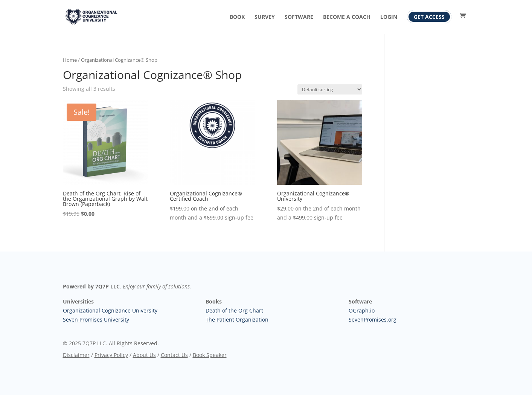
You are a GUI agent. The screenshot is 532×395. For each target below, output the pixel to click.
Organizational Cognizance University (110, 310)
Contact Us (174, 355)
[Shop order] (330, 89)
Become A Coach (347, 17)
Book (237, 17)
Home (70, 60)
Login (389, 17)
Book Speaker (210, 355)
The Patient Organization (237, 320)
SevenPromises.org (373, 320)
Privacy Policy (111, 355)
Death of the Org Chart (234, 310)
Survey (265, 17)
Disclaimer (76, 355)
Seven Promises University (96, 320)
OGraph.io (362, 310)
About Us (144, 355)
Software (299, 17)
